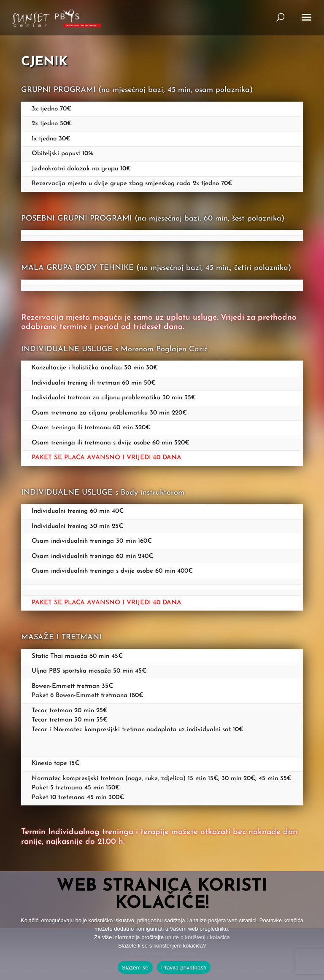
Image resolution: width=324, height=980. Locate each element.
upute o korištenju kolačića (198, 937)
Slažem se (135, 968)
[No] (313, 926)
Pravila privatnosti (184, 968)
